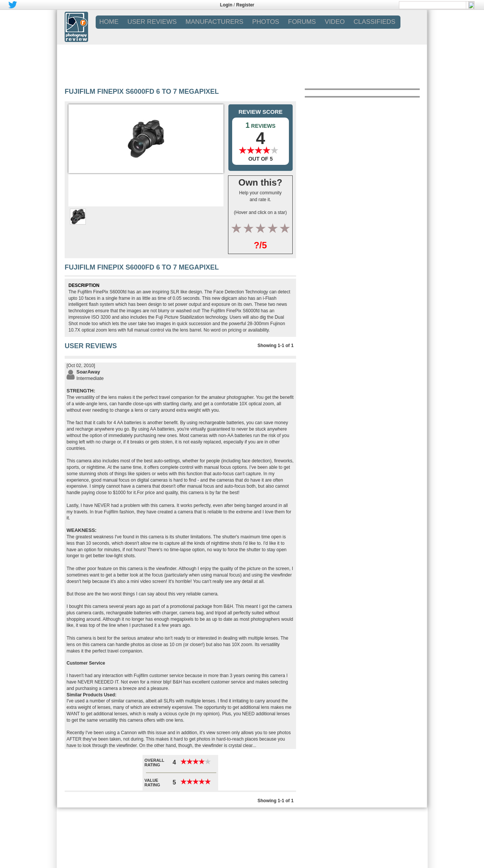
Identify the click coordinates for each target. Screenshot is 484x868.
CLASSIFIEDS (375, 22)
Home (109, 22)
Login (226, 5)
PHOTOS (266, 22)
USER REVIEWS (152, 22)
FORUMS (302, 22)
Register (245, 5)
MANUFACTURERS (215, 22)
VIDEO (335, 22)
